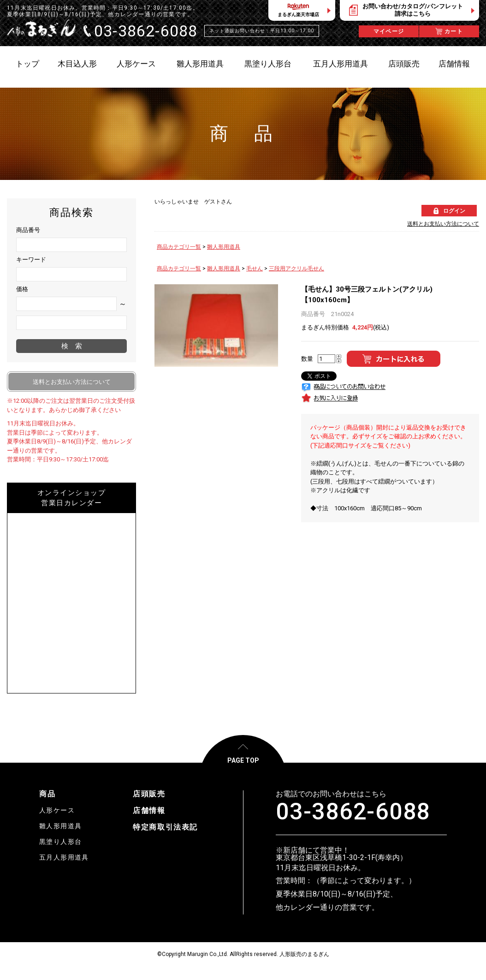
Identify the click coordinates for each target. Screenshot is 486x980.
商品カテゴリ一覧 (179, 247)
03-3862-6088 (353, 812)
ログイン (454, 211)
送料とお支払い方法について (443, 224)
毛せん (255, 269)
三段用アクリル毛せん (296, 269)
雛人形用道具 (224, 247)
